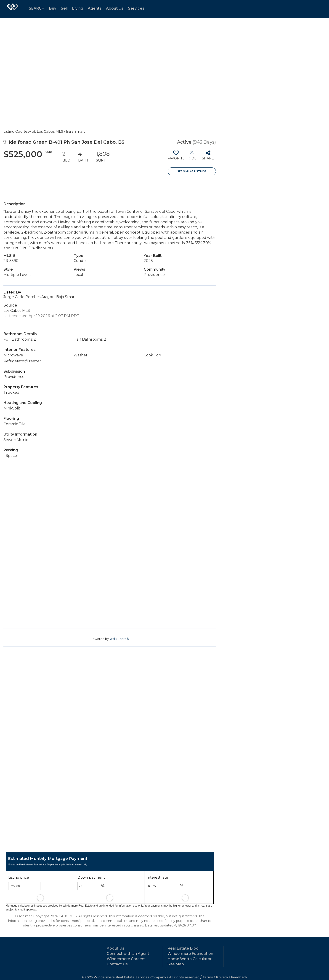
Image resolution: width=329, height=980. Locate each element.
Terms (208, 977)
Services (136, 8)
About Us (115, 8)
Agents (95, 8)
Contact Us (117, 964)
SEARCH (37, 8)
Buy (53, 8)
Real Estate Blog (183, 948)
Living (78, 8)
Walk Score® (119, 639)
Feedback (239, 977)
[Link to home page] (13, 9)
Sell (64, 8)
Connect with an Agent (128, 954)
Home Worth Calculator (190, 959)
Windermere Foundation (190, 954)
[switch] (176, 157)
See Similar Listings (192, 171)
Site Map (176, 964)
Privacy (222, 977)
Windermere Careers (126, 959)
